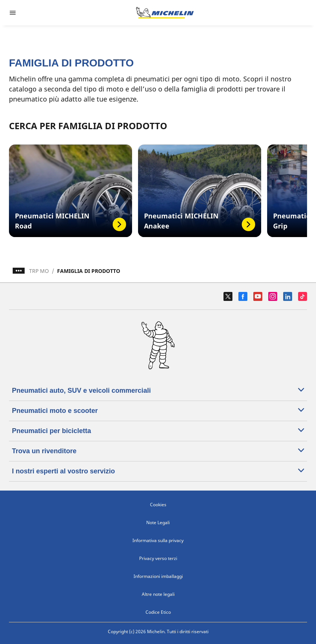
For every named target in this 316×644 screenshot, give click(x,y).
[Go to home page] (165, 13)
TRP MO (39, 271)
